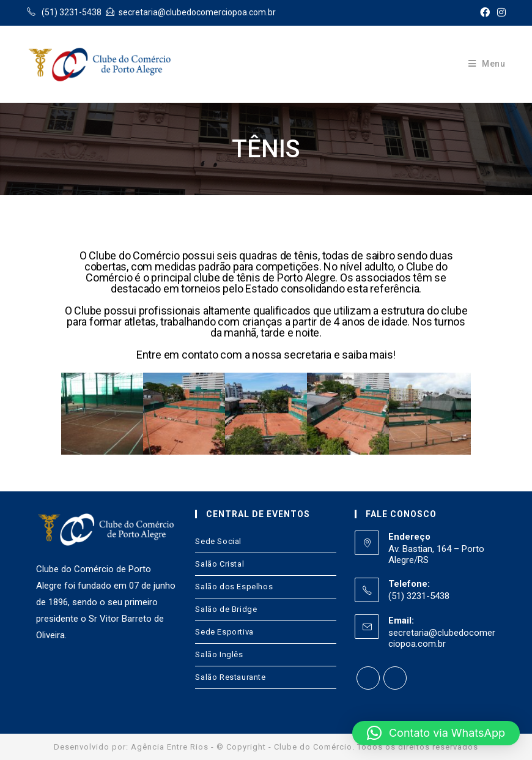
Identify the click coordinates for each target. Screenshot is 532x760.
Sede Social (218, 541)
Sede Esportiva (224, 632)
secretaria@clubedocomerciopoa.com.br (442, 638)
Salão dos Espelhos (234, 587)
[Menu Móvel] (487, 64)
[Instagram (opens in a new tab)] (500, 13)
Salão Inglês (219, 654)
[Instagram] (395, 678)
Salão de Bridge (226, 609)
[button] (436, 733)
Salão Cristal (220, 564)
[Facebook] (368, 678)
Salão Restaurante (230, 677)
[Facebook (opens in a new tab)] (485, 13)
